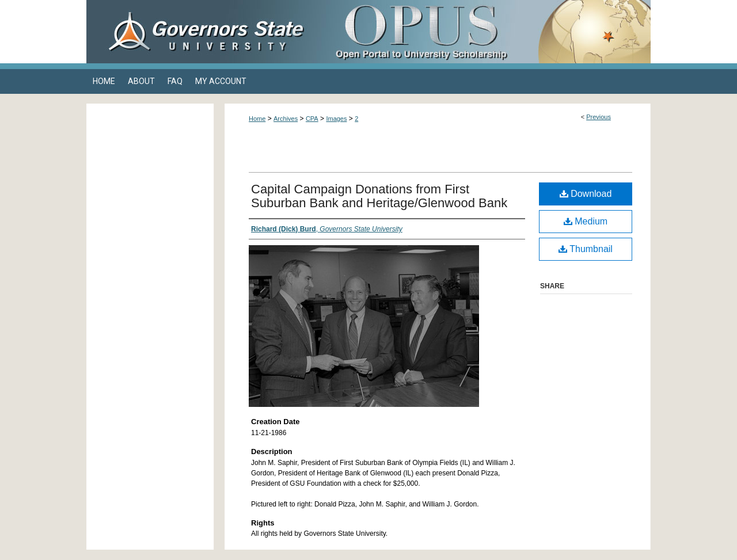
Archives (286, 119)
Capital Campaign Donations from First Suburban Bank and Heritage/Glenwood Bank (379, 196)
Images (336, 119)
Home (257, 119)
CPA (312, 119)
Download (586, 194)
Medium (586, 221)
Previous (599, 117)
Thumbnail (586, 249)
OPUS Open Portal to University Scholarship (484, 32)
